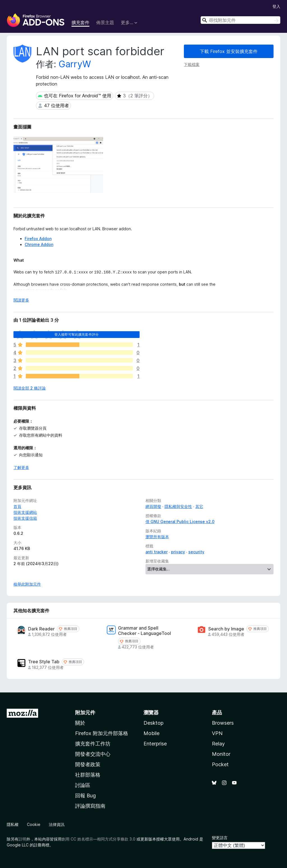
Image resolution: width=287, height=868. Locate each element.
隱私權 (13, 824)
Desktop (153, 723)
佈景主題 (105, 22)
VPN (217, 733)
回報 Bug (85, 796)
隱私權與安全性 (178, 506)
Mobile (151, 733)
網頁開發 (153, 506)
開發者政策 (88, 764)
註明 (22, 839)
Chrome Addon (39, 244)
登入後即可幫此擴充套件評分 (77, 334)
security (196, 552)
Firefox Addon (38, 239)
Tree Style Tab (44, 662)
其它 (199, 506)
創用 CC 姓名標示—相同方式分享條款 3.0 (99, 839)
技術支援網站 (25, 512)
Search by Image (226, 629)
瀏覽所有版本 (157, 537)
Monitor (221, 754)
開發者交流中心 (93, 754)
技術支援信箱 (25, 518)
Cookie (34, 824)
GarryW (75, 64)
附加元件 (85, 712)
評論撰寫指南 (90, 806)
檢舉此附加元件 (27, 584)
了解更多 (21, 467)
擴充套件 (80, 22)
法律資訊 (57, 824)
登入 (276, 6)
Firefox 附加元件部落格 (102, 733)
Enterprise (155, 744)
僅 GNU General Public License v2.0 (180, 522)
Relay (218, 744)
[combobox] (240, 20)
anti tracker (157, 552)
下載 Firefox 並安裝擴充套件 (229, 51)
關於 (80, 723)
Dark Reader (41, 629)
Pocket (220, 764)
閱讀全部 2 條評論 (30, 388)
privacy (178, 552)
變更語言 (220, 838)
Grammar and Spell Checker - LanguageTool (144, 631)
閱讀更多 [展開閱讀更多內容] (21, 300)
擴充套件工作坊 (93, 744)
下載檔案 (192, 64)
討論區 (83, 785)
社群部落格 (88, 775)
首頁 (17, 506)
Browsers (223, 723)
